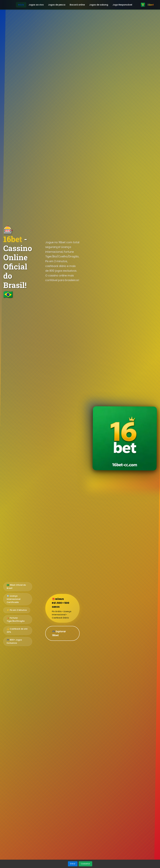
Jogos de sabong (99, 5)
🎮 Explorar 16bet (59, 633)
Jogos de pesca (57, 5)
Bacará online (77, 5)
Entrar (73, 864)
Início (21, 5)
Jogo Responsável (122, 5)
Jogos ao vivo (36, 5)
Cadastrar (85, 864)
